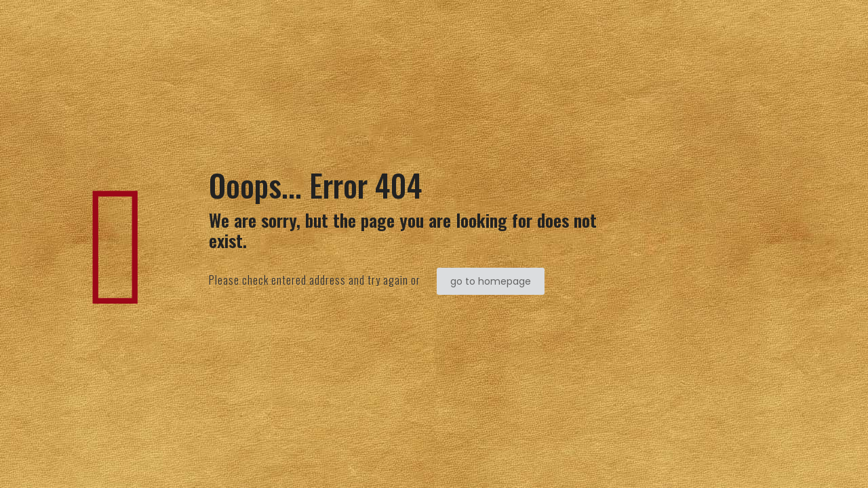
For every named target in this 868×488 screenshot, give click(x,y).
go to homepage (491, 281)
